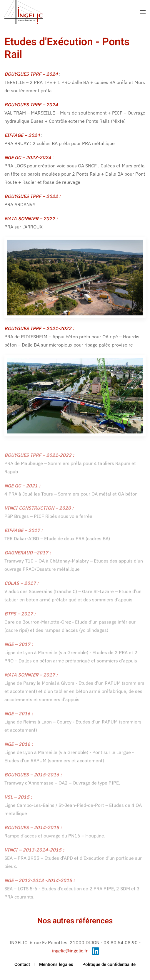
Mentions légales (56, 964)
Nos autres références (75, 921)
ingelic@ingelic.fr (70, 951)
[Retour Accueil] (24, 12)
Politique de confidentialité (109, 964)
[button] (143, 12)
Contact (22, 964)
